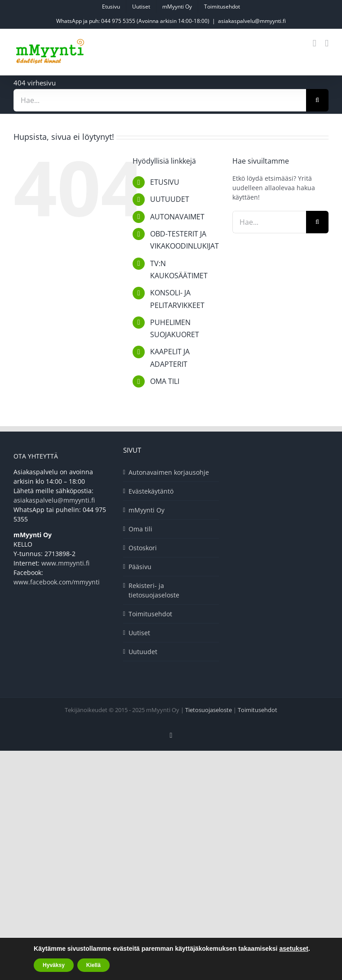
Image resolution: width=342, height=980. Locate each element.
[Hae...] (160, 100)
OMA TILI (165, 381)
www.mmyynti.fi (65, 563)
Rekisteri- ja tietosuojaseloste (154, 590)
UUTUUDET (170, 199)
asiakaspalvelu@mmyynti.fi (252, 21)
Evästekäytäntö (151, 491)
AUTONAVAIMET (177, 217)
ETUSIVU (165, 182)
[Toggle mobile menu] (327, 43)
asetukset (294, 949)
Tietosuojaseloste (209, 710)
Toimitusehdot (150, 614)
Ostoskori (143, 548)
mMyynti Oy (147, 510)
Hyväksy (54, 965)
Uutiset (139, 633)
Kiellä (93, 965)
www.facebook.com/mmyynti (57, 582)
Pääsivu (140, 567)
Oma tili (140, 529)
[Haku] (317, 100)
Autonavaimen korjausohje (169, 472)
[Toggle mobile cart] (315, 43)
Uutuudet (143, 652)
